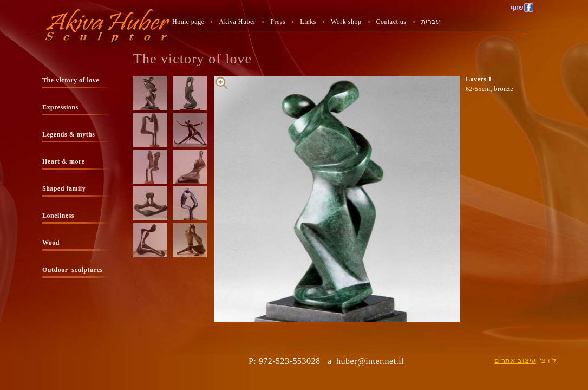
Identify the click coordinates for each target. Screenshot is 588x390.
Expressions (60, 107)
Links (308, 22)
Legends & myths (69, 134)
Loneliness (58, 216)
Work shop (346, 22)
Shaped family (64, 188)
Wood (51, 243)
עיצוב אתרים (515, 360)
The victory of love (71, 80)
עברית (431, 22)
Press (278, 22)
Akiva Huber (237, 22)
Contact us (391, 22)
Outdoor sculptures (73, 270)
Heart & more (63, 161)
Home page (188, 22)
